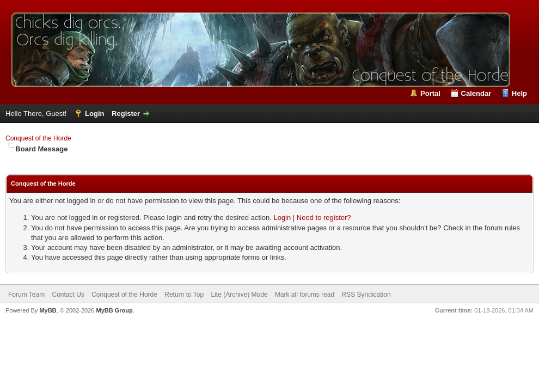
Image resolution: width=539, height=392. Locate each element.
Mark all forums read (305, 295)
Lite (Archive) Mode (239, 295)
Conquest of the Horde (38, 138)
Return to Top (184, 295)
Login (94, 114)
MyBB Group (114, 310)
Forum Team (26, 295)
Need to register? (324, 218)
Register (126, 114)
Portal (430, 93)
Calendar (476, 93)
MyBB (48, 310)
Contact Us (68, 295)
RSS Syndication (366, 295)
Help (519, 93)
